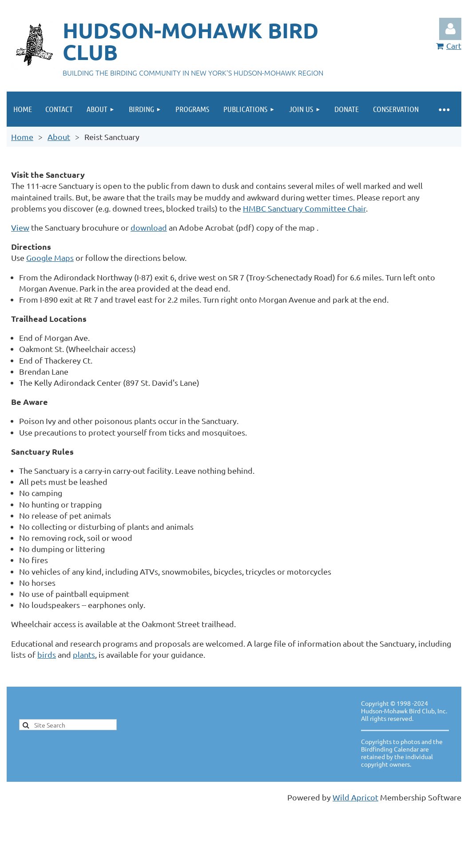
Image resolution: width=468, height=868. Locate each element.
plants (84, 654)
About (59, 137)
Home (22, 137)
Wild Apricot (355, 797)
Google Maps (50, 258)
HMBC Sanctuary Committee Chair (304, 208)
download (149, 227)
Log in (450, 29)
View (20, 227)
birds (47, 654)
